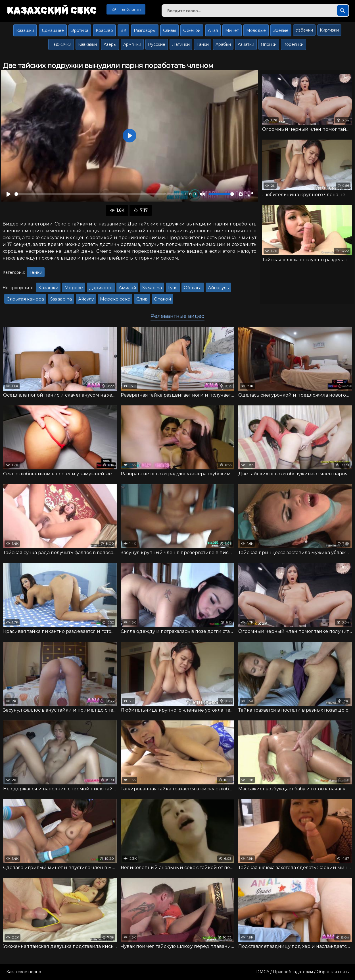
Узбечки (304, 30)
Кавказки (87, 44)
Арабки (223, 44)
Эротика (80, 30)
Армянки (132, 44)
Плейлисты (126, 9)
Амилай (127, 288)
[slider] (99, 194)
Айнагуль (218, 288)
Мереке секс (115, 299)
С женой (192, 30)
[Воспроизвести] (9, 194)
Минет (232, 30)
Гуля (173, 288)
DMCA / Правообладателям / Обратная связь (302, 972)
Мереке (74, 288)
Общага (193, 288)
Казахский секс (52, 10)
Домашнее (53, 30)
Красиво (104, 30)
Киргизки (329, 30)
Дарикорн (101, 288)
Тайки (203, 44)
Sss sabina (61, 299)
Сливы (169, 30)
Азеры (110, 44)
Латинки (181, 44)
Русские (157, 44)
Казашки (25, 30)
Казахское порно (24, 972)
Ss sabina (152, 288)
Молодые (256, 30)
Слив (142, 299)
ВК (123, 30)
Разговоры (145, 30)
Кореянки (294, 44)
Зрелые (281, 30)
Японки (269, 44)
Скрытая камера (25, 299)
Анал (213, 30)
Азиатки (246, 44)
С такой (162, 299)
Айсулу (86, 299)
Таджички (61, 44)
